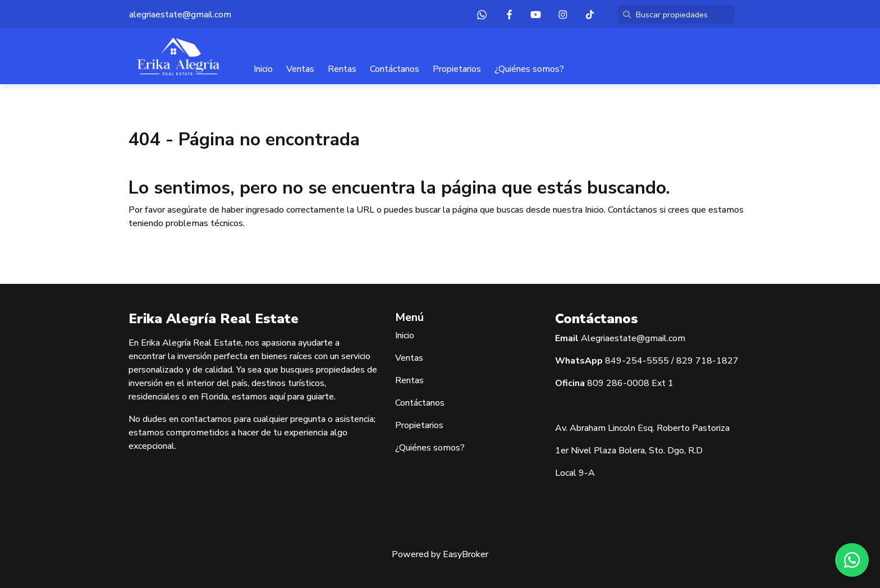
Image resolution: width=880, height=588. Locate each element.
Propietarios (457, 69)
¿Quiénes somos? (529, 69)
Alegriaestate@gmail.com (633, 338)
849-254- (626, 361)
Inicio (263, 69)
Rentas (342, 69)
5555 (658, 361)
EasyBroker (466, 554)
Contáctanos (395, 69)
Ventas (300, 69)
